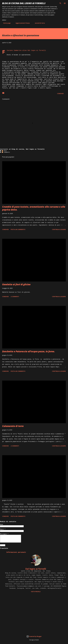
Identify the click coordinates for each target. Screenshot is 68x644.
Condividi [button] (60, 94)
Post (4, 151)
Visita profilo (36, 592)
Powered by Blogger (34, 636)
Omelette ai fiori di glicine (16, 284)
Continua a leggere (59, 229)
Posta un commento (18, 229)
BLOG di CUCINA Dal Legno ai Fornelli (24, 3)
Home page (6, 23)
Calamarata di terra (13, 426)
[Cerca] (60, 3)
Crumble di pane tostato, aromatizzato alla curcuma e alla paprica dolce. (34, 208)
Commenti (6, 152)
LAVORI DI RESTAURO (55, 23)
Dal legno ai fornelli (36, 569)
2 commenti (15, 297)
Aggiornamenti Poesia (22, 23)
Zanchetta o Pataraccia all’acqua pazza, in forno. (29, 351)
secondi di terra (39, 23)
